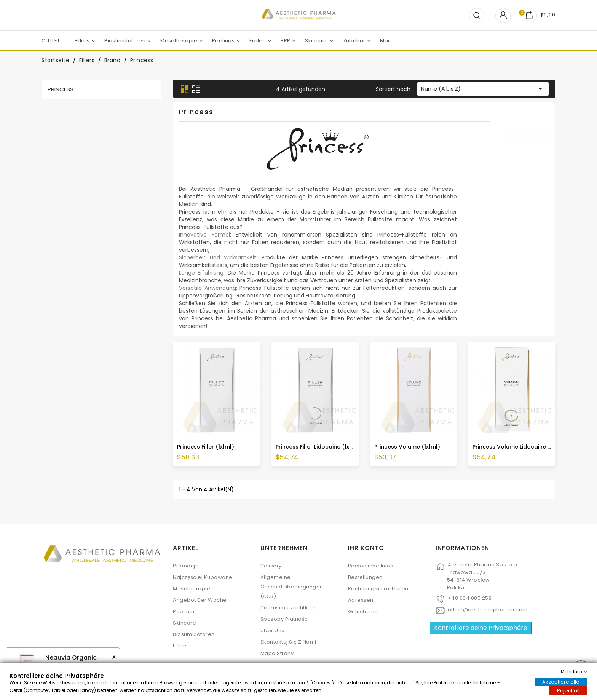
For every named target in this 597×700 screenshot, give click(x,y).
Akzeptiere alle (561, 682)
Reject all (568, 691)
